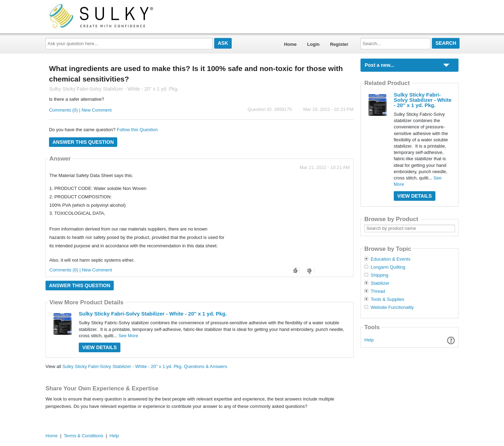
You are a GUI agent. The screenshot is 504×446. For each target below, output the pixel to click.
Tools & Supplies (387, 299)
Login (313, 44)
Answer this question (83, 142)
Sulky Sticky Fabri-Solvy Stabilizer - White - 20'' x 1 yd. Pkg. (153, 314)
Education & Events (390, 259)
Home (290, 44)
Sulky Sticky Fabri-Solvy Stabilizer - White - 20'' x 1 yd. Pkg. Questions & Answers (145, 366)
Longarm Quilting (388, 267)
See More (128, 336)
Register (339, 44)
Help (369, 340)
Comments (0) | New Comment (80, 110)
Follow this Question (137, 130)
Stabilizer (380, 283)
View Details (100, 347)
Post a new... (379, 65)
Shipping (380, 275)
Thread (378, 291)
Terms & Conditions (83, 436)
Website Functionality (392, 307)
